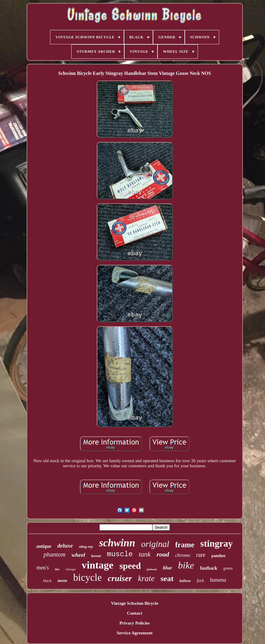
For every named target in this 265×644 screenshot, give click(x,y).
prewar (152, 569)
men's (43, 568)
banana (218, 580)
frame (185, 545)
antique (44, 546)
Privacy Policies (135, 623)
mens (62, 580)
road (163, 554)
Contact (135, 613)
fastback (209, 568)
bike (186, 565)
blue (167, 568)
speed (130, 566)
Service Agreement (134, 633)
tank (145, 554)
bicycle (88, 578)
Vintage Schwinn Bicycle (135, 603)
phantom (54, 554)
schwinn (117, 543)
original (155, 544)
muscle (120, 554)
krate (146, 578)
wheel (78, 555)
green (228, 568)
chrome (183, 555)
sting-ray (86, 547)
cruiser (120, 578)
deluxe (65, 546)
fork (200, 580)
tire (57, 569)
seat (167, 579)
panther (218, 556)
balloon (185, 581)
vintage (98, 565)
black (47, 581)
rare (201, 555)
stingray (217, 544)
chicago (71, 569)
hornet (96, 556)
